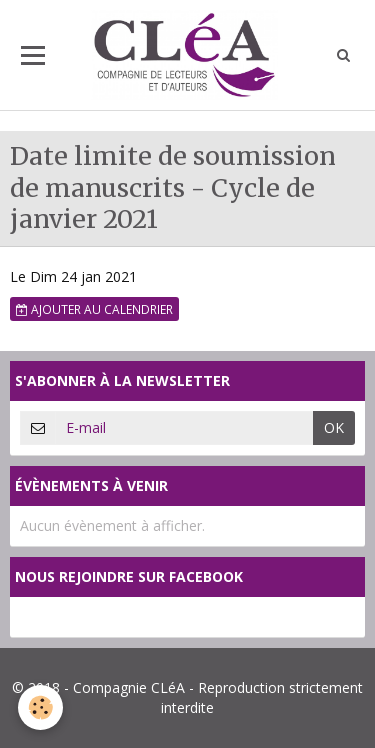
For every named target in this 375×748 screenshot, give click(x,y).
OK (334, 427)
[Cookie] (40, 707)
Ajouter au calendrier (94, 309)
